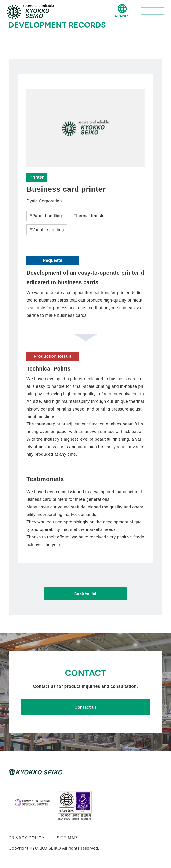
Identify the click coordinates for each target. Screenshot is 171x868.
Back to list (86, 594)
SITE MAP (67, 838)
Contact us (85, 707)
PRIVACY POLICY (27, 838)
